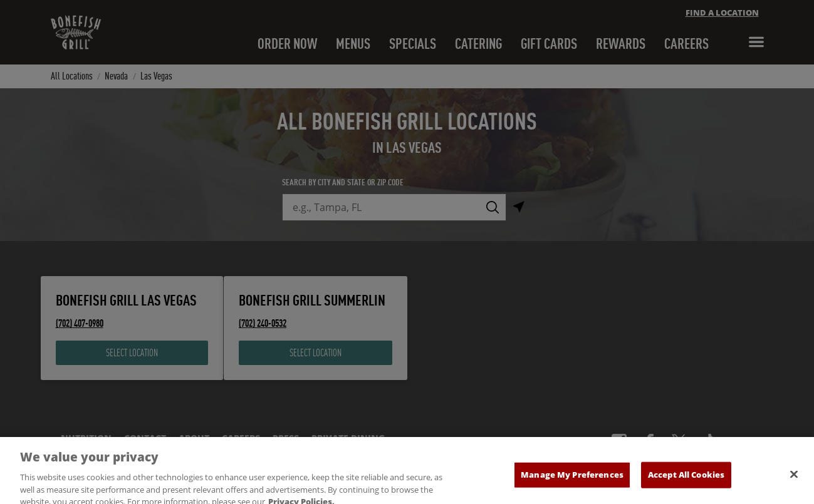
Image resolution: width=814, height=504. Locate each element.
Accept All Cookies (686, 485)
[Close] (794, 485)
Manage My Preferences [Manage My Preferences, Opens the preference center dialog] (572, 485)
